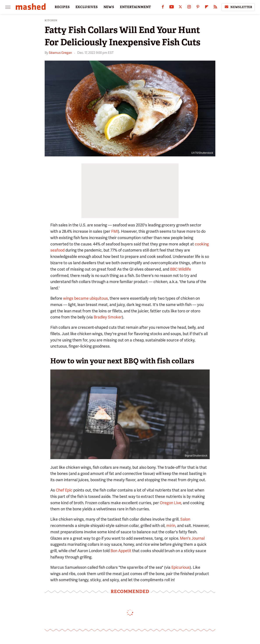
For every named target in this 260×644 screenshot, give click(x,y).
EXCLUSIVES (87, 7)
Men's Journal (192, 538)
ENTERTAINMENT (135, 7)
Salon (185, 519)
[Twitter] (180, 8)
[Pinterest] (198, 8)
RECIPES (62, 7)
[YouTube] (172, 8)
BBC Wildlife (181, 269)
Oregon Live (170, 503)
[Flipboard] (207, 8)
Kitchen (51, 20)
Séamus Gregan (60, 53)
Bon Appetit (121, 551)
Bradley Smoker (108, 317)
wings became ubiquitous (85, 298)
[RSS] (215, 8)
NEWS (109, 7)
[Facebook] (163, 8)
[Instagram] (189, 8)
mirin (171, 526)
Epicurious (181, 567)
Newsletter (238, 7)
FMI (115, 231)
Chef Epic (64, 490)
